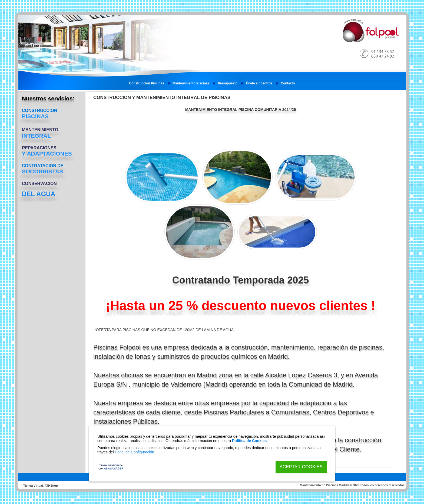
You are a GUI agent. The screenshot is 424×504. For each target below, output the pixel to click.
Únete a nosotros (259, 83)
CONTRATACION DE (43, 166)
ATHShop (51, 486)
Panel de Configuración (135, 452)
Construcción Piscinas (147, 83)
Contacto (288, 83)
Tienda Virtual (33, 486)
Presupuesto (228, 83)
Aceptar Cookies (301, 467)
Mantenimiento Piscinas (191, 83)
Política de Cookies (249, 441)
